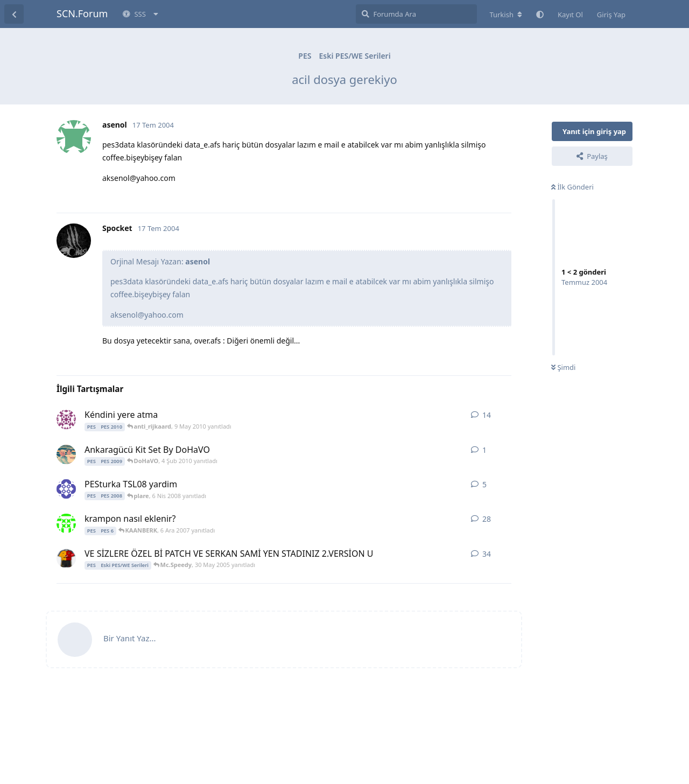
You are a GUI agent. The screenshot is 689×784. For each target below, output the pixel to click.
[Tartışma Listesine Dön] (14, 14)
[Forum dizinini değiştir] (506, 15)
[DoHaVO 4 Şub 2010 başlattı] (66, 454)
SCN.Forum (82, 13)
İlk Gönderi (572, 187)
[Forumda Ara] (416, 14)
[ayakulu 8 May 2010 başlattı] (66, 419)
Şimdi (563, 367)
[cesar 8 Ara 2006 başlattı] (66, 523)
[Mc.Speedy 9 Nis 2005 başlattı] (66, 558)
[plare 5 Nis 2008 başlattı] (66, 489)
